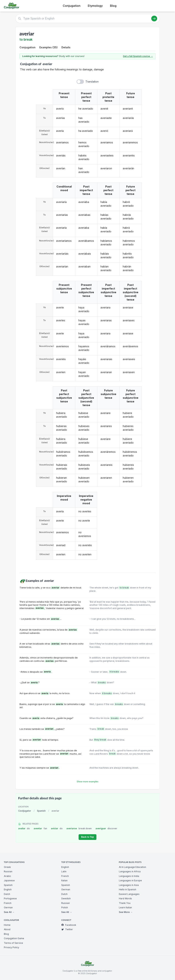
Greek (7, 867)
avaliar (24, 828)
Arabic (7, 876)
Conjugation (72, 6)
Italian (64, 880)
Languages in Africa (130, 871)
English (8, 889)
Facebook (69, 925)
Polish (65, 907)
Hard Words (125, 898)
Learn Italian (125, 907)
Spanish (41, 811)
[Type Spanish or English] (88, 19)
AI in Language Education (132, 867)
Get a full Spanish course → (138, 56)
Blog (113, 6)
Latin (64, 871)
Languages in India (129, 876)
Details (66, 47)
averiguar (106, 828)
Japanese (9, 880)
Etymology (95, 6)
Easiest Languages (129, 894)
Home (7, 925)
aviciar (57, 828)
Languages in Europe (130, 880)
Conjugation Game (14, 938)
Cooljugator (25, 811)
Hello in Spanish (128, 889)
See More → (126, 912)
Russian (8, 871)
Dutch (7, 894)
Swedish (66, 898)
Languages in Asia (129, 885)
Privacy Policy (12, 947)
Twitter (67, 929)
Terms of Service (13, 943)
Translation (92, 82)
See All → (9, 912)
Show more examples (88, 782)
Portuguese (10, 898)
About (7, 929)
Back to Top (87, 837)
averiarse (79, 828)
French (8, 903)
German (8, 907)
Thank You (125, 903)
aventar (40, 828)
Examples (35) (48, 47)
